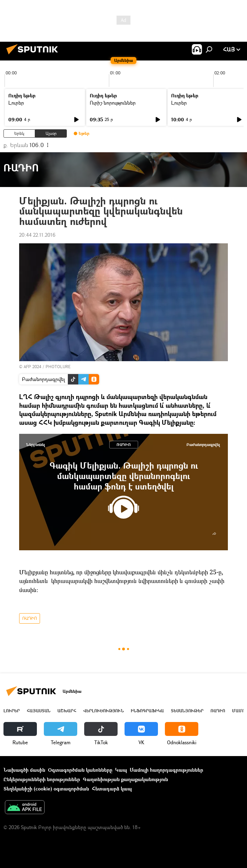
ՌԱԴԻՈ (124, 444)
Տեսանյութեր (187, 711)
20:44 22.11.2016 (37, 235)
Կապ (121, 770)
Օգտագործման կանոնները (80, 770)
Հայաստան (39, 711)
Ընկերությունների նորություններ (42, 779)
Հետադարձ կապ (112, 789)
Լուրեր (16, 103)
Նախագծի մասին (24, 770)
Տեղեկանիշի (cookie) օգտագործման (46, 789)
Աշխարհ (67, 711)
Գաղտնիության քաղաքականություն (125, 779)
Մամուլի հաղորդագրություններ (166, 770)
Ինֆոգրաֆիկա (147, 711)
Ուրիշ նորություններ (113, 103)
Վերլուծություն (103, 711)
